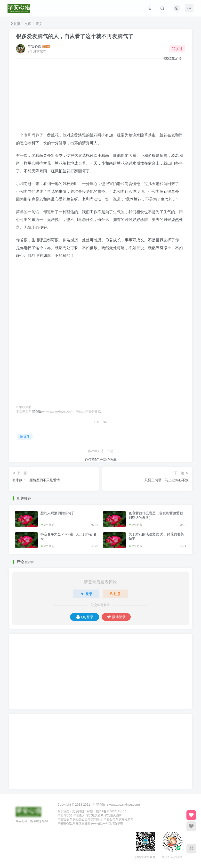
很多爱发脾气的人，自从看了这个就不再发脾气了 (75, 36)
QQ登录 (85, 617)
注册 (115, 594)
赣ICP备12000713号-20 (111, 811)
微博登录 (116, 617)
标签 (90, 811)
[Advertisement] (101, 97)
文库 (28, 24)
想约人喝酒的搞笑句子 (57, 513)
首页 (16, 24)
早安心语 (34, 46)
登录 (86, 594)
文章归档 (78, 811)
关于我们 (63, 811)
